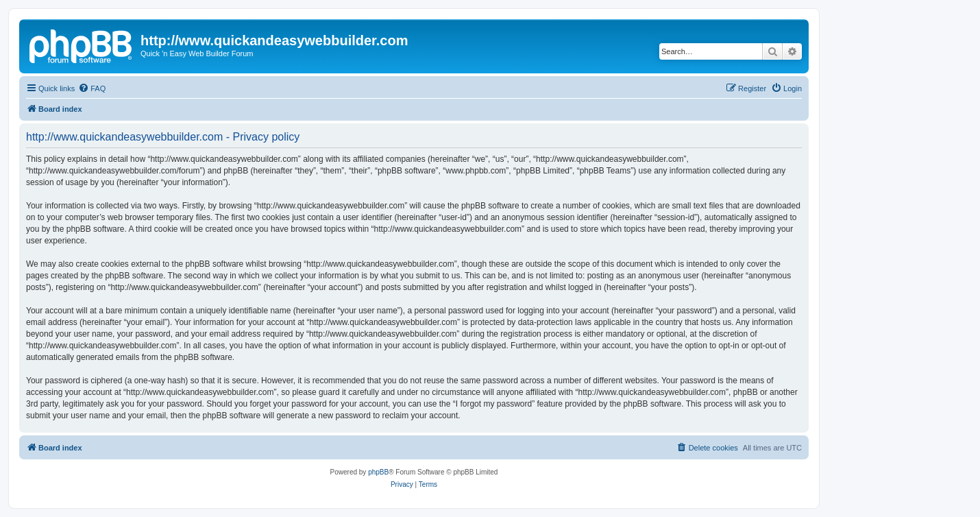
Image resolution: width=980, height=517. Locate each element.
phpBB (378, 472)
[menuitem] (92, 88)
